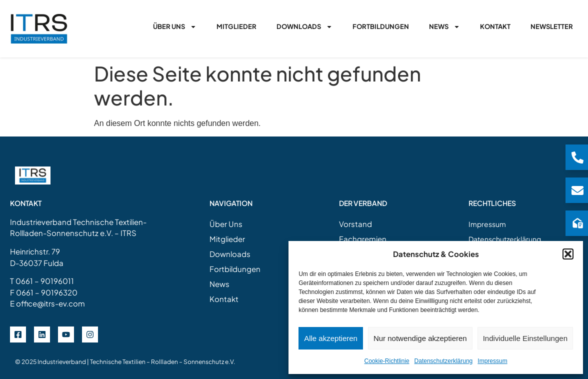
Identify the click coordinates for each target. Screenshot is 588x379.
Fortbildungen (381, 26)
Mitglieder (236, 26)
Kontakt (495, 26)
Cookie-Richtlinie (387, 361)
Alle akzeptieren (331, 338)
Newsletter (552, 26)
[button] (568, 254)
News (444, 27)
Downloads (304, 27)
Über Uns (175, 27)
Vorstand (355, 224)
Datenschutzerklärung (444, 361)
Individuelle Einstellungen (525, 338)
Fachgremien (363, 239)
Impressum (492, 361)
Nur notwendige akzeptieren (420, 338)
